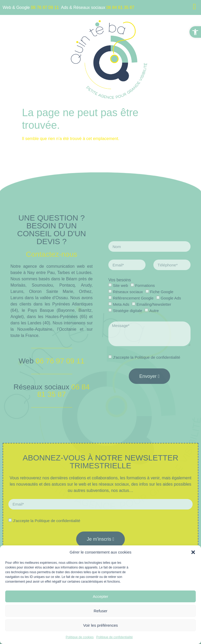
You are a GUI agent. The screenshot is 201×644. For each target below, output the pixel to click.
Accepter (100, 596)
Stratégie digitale (127, 311)
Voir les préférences (101, 625)
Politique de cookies (80, 637)
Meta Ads (121, 304)
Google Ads (171, 298)
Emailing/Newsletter (154, 304)
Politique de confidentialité (115, 637)
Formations (145, 285)
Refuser (101, 611)
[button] (195, 32)
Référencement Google (133, 298)
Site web (120, 285)
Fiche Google (162, 292)
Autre (154, 311)
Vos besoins (120, 280)
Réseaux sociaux (128, 292)
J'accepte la (146, 357)
